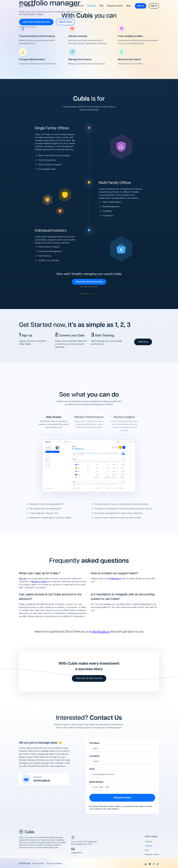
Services (149, 842)
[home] (27, 5)
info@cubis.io (115, 578)
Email (92, 769)
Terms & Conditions (54, 863)
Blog (128, 6)
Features (92, 6)
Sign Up (141, 6)
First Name (94, 743)
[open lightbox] (65, 22)
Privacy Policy (38, 863)
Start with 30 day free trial (36, 22)
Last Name (94, 756)
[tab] (54, 425)
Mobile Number (96, 782)
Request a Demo (115, 6)
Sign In (154, 6)
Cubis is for (78, 6)
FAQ (101, 6)
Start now (143, 342)
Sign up (23, 578)
